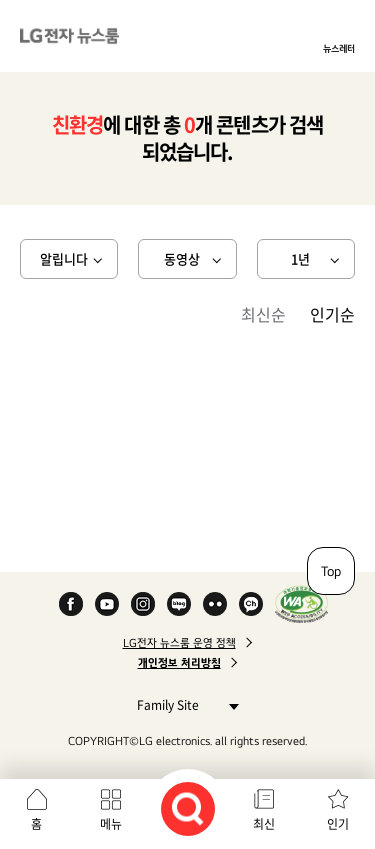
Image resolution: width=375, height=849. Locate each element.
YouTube (107, 604)
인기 (338, 824)
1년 (300, 258)
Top (331, 571)
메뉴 (111, 824)
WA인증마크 (301, 604)
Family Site (182, 704)
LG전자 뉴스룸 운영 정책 (179, 643)
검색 (188, 809)
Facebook (71, 604)
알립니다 (64, 258)
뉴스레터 (339, 48)
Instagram (143, 604)
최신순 (263, 314)
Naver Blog (179, 604)
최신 (264, 824)
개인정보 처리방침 (179, 663)
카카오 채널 (251, 604)
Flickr (215, 604)
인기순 (332, 314)
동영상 (182, 258)
